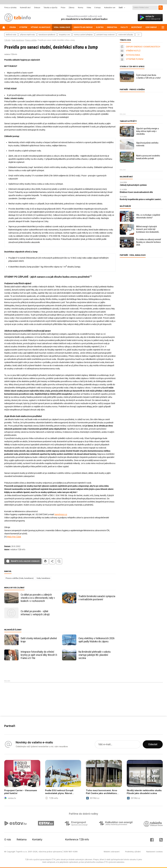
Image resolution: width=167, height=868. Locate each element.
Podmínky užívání (133, 852)
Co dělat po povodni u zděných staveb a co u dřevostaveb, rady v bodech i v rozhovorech (38, 598)
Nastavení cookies (155, 852)
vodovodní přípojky (126, 35)
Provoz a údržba (31, 40)
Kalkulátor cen (110, 8)
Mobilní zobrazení (112, 852)
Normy (81, 8)
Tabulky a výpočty (50, 8)
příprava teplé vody (27, 35)
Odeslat (153, 744)
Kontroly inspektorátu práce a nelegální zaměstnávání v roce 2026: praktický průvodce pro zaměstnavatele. (141, 199)
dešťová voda (11, 35)
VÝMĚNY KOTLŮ (133, 51)
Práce (63, 8)
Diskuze (37, 8)
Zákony (72, 8)
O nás (8, 840)
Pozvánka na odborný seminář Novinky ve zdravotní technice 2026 (149, 242)
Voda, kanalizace (18, 40)
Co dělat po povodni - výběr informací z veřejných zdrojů (35, 613)
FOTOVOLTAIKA (133, 55)
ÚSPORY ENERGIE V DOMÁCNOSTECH (143, 47)
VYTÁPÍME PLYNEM (135, 59)
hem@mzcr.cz (61, 514)
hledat (59, 561)
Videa (89, 8)
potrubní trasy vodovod (105, 35)
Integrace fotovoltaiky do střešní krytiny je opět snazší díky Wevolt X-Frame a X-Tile (39, 655)
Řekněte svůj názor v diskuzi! (25, 561)
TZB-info (7, 40)
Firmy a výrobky (10, 8)
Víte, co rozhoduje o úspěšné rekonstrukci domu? (148, 216)
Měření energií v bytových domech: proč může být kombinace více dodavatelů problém (147, 229)
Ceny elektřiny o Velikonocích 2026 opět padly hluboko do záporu (96, 640)
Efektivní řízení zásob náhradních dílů (136, 192)
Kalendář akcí (25, 8)
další (139, 35)
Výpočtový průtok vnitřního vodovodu (147, 144)
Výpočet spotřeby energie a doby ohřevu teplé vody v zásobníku (147, 131)
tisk (45, 561)
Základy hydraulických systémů (133, 185)
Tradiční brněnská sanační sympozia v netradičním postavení (97, 598)
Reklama (22, 840)
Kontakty (37, 840)
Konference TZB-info (77, 840)
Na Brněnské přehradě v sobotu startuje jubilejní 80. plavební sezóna (95, 655)
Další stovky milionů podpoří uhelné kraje (39, 640)
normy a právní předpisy (83, 35)
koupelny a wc (65, 35)
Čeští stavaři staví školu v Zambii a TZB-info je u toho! (148, 76)
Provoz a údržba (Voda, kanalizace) (20, 578)
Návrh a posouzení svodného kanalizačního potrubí (148, 157)
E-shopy (98, 8)
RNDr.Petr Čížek (14, 537)
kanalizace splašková (47, 35)
